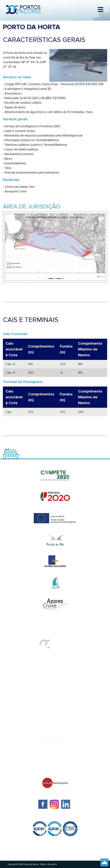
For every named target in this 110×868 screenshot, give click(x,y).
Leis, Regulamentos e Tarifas (28, 724)
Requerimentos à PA (22, 678)
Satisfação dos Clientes (24, 685)
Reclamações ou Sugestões (27, 701)
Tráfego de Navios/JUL (24, 662)
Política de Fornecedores (25, 693)
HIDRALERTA (16, 670)
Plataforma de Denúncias (25, 709)
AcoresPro (52, 864)
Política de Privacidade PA (26, 716)
